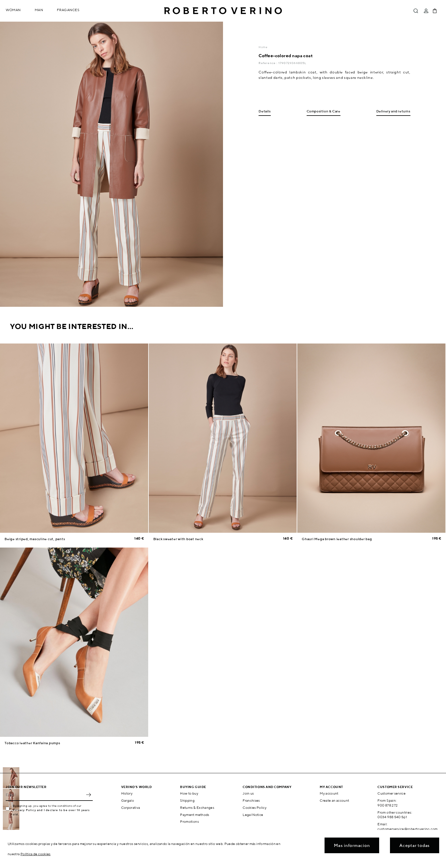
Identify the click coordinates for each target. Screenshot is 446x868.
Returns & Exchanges (197, 808)
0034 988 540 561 (392, 817)
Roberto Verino (223, 11)
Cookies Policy (255, 808)
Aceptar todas (415, 845)
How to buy (189, 793)
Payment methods (195, 815)
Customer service (392, 793)
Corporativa (131, 808)
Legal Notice (253, 815)
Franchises (251, 800)
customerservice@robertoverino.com (407, 829)
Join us (248, 793)
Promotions (189, 821)
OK (88, 795)
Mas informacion (352, 845)
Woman (13, 10)
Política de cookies (36, 854)
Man (39, 10)
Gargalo (128, 800)
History (127, 793)
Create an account (334, 800)
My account (329, 793)
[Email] (45, 795)
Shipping (187, 800)
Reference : (268, 63)
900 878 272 (388, 805)
